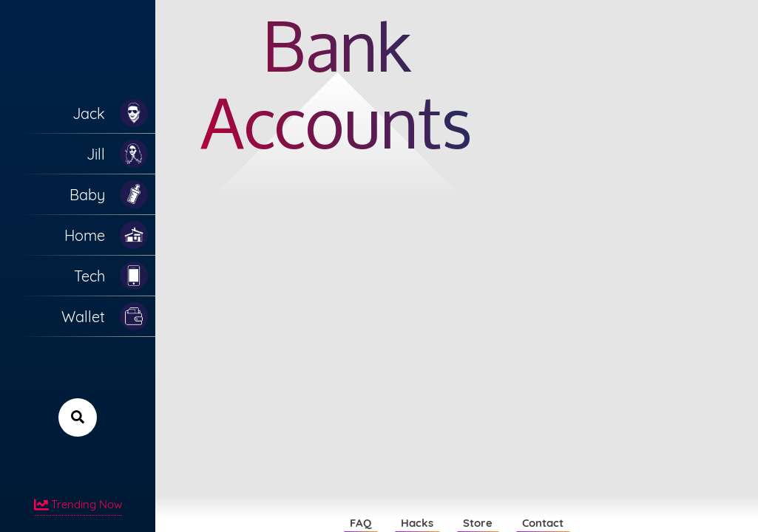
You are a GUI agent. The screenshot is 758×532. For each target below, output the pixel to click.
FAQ (361, 523)
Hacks (417, 523)
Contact (543, 523)
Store (478, 523)
